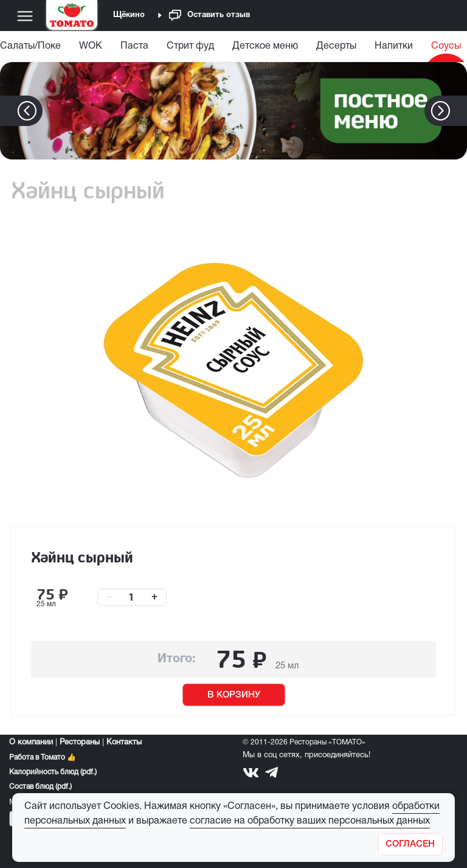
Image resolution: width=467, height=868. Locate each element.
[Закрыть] (410, 845)
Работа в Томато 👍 (43, 758)
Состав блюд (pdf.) (40, 787)
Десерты (336, 46)
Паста (134, 46)
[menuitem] (91, 49)
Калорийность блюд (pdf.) (53, 772)
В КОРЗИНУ (234, 695)
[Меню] (25, 16)
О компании (31, 743)
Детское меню (265, 46)
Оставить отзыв (209, 16)
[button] (459, 111)
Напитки (394, 46)
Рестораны (80, 743)
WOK (91, 46)
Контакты (124, 743)
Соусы (446, 46)
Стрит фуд (190, 46)
